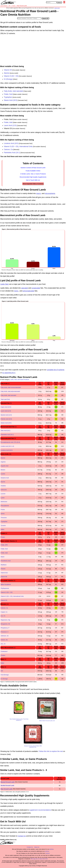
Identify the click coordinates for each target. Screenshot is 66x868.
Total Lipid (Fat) (5, 399)
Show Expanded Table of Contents (33, 184)
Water (2, 663)
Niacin (3, 557)
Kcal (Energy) (5, 675)
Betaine (3, 470)
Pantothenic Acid (6, 561)
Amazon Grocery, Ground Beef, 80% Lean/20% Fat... (33, 746)
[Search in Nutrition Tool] (29, 18)
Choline (3, 655)
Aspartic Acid (5, 466)
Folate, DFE (4, 545)
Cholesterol (4, 651)
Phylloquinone (5, 588)
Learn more (57, 8)
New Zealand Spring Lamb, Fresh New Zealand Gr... (19, 720)
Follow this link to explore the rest (51, 751)
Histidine (3, 486)
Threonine (4, 518)
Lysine (3, 498)
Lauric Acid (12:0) (10, 125)
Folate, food (8, 94)
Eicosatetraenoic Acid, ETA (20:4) (10, 442)
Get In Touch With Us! (33, 180)
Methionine (4, 502)
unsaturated (36, 288)
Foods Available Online (33, 171)
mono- (16, 291)
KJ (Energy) (8, 79)
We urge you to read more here (39, 859)
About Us (37, 847)
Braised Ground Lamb (8, 782)
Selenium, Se (5, 636)
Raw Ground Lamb (7, 789)
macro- (39, 193)
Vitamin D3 (8, 70)
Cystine (3, 474)
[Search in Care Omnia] (51, 2)
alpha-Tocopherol (6, 584)
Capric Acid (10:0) (6, 407)
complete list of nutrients (56, 370)
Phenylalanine (5, 506)
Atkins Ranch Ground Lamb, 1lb (47, 721)
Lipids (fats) (5, 284)
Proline (3, 510)
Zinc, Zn (3, 644)
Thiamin (3, 569)
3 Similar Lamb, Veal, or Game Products (33, 174)
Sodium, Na (4, 640)
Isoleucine (4, 490)
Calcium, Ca (8, 149)
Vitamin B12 (4, 573)
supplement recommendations (40, 810)
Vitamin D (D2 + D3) (11, 76)
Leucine (3, 494)
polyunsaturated (28, 291)
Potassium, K (5, 632)
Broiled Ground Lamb (7, 786)
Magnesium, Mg (5, 620)
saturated (25, 288)
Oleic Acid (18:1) (6, 431)
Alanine (7, 73)
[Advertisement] (33, 50)
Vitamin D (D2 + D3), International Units (18, 146)
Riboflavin (4, 565)
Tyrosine (3, 526)
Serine (3, 514)
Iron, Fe (3, 616)
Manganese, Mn (5, 624)
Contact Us (22, 836)
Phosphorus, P (5, 628)
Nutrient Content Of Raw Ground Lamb (33, 168)
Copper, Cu (4, 612)
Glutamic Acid (5, 478)
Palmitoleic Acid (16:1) (12, 153)
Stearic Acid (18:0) (11, 100)
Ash (2, 671)
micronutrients (50, 193)
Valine (3, 529)
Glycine (3, 482)
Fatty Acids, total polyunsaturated (10, 391)
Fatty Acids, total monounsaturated (11, 387)
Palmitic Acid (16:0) (6, 419)
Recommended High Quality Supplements (33, 177)
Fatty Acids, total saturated (13, 91)
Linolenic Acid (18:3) (11, 143)
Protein (3, 537)
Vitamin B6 (4, 577)
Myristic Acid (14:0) (6, 415)
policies (52, 849)
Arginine (3, 462)
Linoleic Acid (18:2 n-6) (7, 446)
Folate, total (8, 122)
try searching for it (9, 373)
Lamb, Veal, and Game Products (20, 380)
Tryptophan (8, 97)
